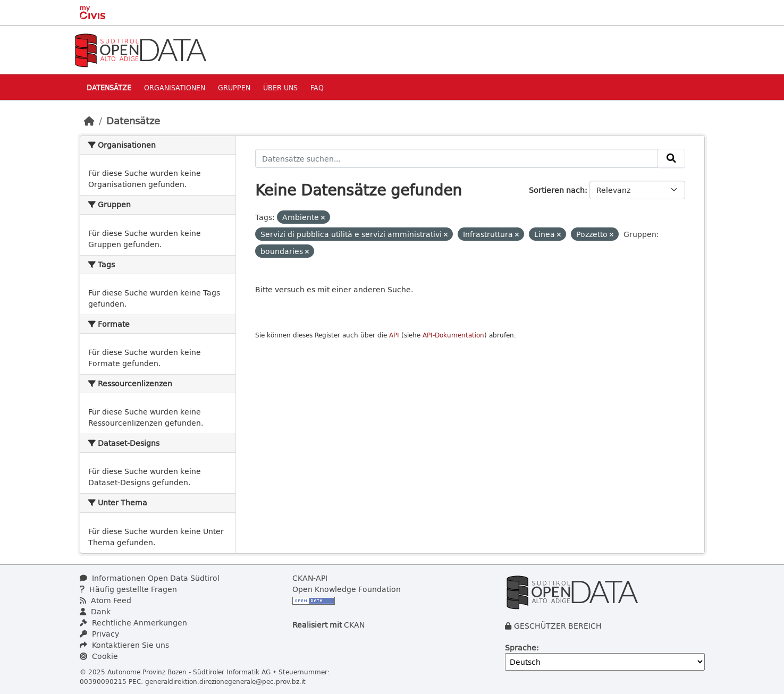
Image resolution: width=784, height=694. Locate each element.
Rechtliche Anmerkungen (133, 623)
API (394, 335)
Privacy (99, 634)
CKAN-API (310, 578)
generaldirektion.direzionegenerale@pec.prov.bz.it (225, 681)
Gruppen (234, 87)
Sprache (521, 648)
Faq (317, 87)
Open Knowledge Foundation (347, 589)
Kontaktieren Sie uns (124, 645)
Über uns (280, 87)
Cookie (99, 656)
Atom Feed (106, 600)
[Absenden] (671, 158)
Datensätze (109, 87)
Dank (95, 611)
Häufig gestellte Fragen (128, 589)
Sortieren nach (557, 190)
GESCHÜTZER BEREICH (558, 626)
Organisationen (175, 87)
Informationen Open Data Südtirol (150, 578)
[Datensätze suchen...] (457, 158)
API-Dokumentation (453, 335)
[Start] (89, 121)
